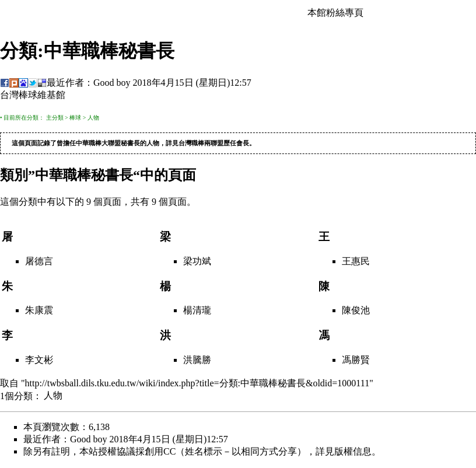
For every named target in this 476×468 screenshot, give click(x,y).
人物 (93, 118)
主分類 (55, 118)
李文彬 (39, 360)
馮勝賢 (356, 360)
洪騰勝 (197, 360)
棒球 (75, 118)
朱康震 (39, 311)
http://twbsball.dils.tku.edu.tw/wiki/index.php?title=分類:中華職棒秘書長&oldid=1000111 (197, 384)
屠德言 (39, 262)
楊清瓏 (197, 311)
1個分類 (16, 396)
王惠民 (356, 262)
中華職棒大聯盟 (98, 144)
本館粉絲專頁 (335, 13)
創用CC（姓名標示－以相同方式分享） (225, 452)
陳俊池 (356, 311)
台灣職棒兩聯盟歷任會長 (214, 144)
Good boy (112, 83)
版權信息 (353, 452)
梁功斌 (197, 262)
